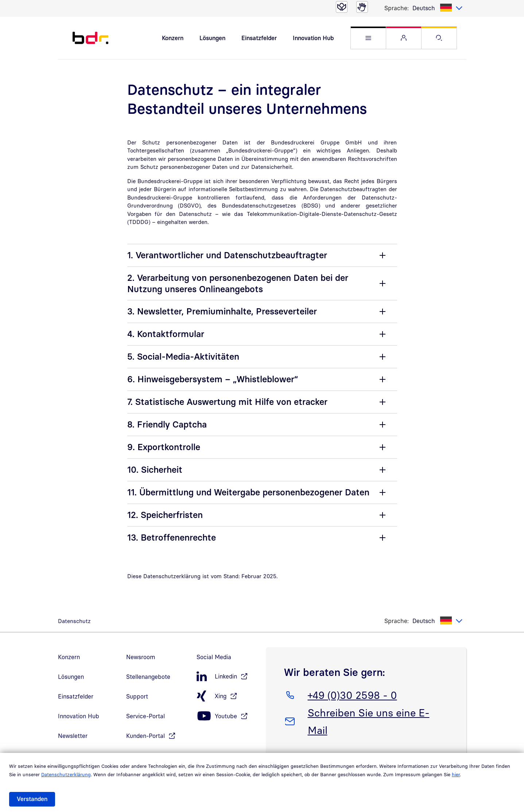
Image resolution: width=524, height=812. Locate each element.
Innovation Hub (313, 38)
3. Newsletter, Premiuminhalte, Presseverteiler (222, 312)
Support (137, 697)
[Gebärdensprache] (362, 7)
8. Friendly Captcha (167, 425)
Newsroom (141, 657)
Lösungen (212, 38)
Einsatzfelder (259, 38)
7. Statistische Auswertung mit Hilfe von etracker (227, 402)
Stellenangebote (148, 677)
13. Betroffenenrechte (172, 538)
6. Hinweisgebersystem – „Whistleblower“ (213, 379)
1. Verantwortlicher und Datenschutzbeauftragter (227, 255)
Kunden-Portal (145, 736)
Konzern (173, 38)
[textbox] (438, 8)
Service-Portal (145, 716)
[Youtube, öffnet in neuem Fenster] (228, 717)
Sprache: (397, 8)
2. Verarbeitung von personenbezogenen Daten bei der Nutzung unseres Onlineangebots (238, 283)
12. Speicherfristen (165, 515)
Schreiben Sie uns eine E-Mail (368, 720)
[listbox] (438, 8)
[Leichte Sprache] (342, 7)
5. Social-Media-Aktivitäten (183, 357)
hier (456, 774)
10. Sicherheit (155, 470)
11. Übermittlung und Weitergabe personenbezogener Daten (248, 492)
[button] (368, 38)
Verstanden (32, 799)
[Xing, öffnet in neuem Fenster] (228, 697)
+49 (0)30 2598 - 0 (352, 694)
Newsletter (73, 736)
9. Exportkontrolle (164, 447)
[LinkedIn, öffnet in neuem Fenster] (228, 677)
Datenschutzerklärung (66, 774)
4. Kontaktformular (166, 334)
